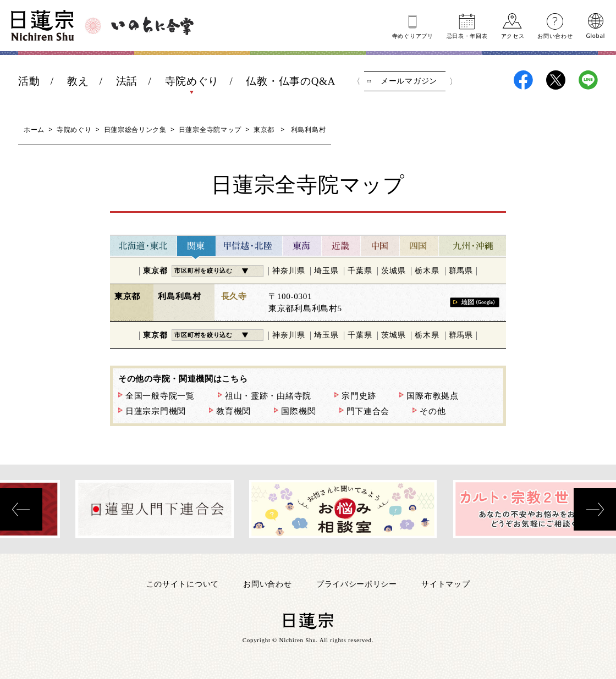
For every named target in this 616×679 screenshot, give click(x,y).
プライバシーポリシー (357, 584)
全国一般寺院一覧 (160, 396)
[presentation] (21, 509)
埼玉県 (326, 271)
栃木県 (427, 271)
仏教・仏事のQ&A (291, 81)
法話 (127, 81)
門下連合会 (368, 411)
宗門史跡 (359, 396)
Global (596, 35)
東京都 (264, 129)
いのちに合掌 (152, 26)
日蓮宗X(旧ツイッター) (556, 80)
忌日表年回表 (467, 35)
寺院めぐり (192, 81)
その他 (433, 411)
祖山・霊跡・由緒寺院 (268, 396)
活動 (29, 81)
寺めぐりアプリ (413, 35)
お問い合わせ (555, 35)
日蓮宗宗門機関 (156, 411)
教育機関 (233, 411)
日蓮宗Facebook (523, 80)
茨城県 (393, 271)
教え (78, 81)
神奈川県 (288, 271)
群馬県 (461, 271)
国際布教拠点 (432, 396)
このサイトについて (183, 584)
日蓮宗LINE (588, 80)
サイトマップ (446, 584)
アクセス (513, 35)
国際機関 (298, 411)
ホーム (34, 129)
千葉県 (360, 271)
